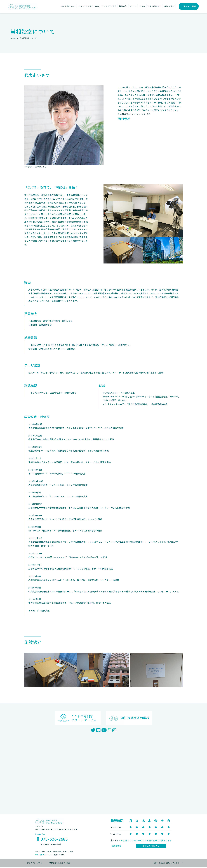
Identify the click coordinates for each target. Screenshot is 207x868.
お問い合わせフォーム (44, 856)
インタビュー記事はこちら (37, 167)
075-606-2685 (54, 839)
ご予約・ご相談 (189, 6)
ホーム (13, 38)
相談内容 (123, 6)
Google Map (41, 834)
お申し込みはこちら (151, 846)
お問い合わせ (169, 6)
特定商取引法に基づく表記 (60, 864)
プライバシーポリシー (36, 864)
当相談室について (68, 6)
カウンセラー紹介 (109, 6)
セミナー (133, 6)
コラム (142, 6)
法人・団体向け (154, 6)
